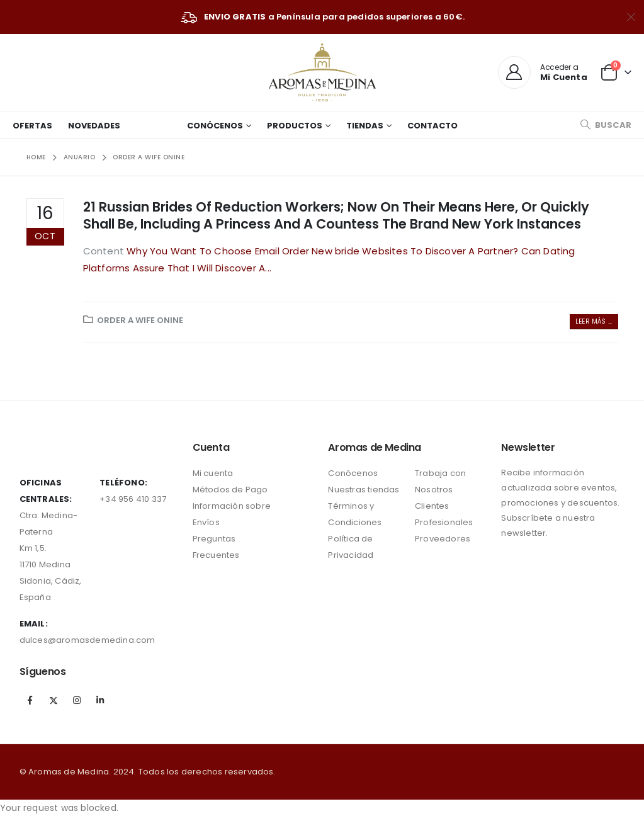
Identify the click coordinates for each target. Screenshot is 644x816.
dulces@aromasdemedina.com (88, 640)
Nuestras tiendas (364, 490)
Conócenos (215, 126)
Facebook (30, 700)
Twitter (54, 700)
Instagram (77, 700)
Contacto (432, 126)
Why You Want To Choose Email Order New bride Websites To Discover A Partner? (324, 251)
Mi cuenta (213, 473)
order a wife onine (140, 320)
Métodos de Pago (230, 490)
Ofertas (32, 126)
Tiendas (365, 126)
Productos (295, 126)
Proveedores (443, 539)
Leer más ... (594, 321)
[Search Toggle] (606, 125)
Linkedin (100, 700)
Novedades (94, 126)
